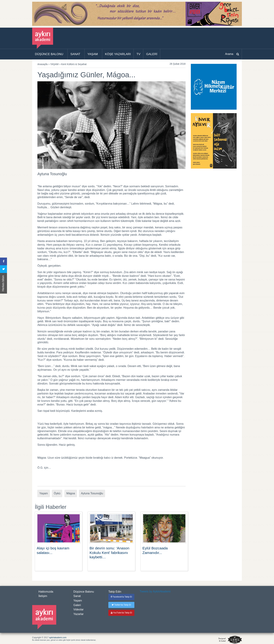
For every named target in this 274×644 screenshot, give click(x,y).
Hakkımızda (46, 592)
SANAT (75, 54)
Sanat (77, 596)
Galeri (77, 605)
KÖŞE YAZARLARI (118, 54)
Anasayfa (42, 64)
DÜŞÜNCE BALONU (49, 54)
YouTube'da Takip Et (121, 613)
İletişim (43, 596)
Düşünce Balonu (84, 592)
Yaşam (44, 493)
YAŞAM (93, 54)
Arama (229, 54)
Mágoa (71, 493)
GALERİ (152, 54)
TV (138, 54)
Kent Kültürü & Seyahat (74, 64)
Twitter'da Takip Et (121, 605)
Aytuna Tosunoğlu (92, 493)
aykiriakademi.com (58, 638)
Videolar (78, 609)
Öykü (57, 493)
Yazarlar (78, 614)
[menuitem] (50, 54)
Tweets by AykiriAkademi (155, 591)
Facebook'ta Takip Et (121, 597)
